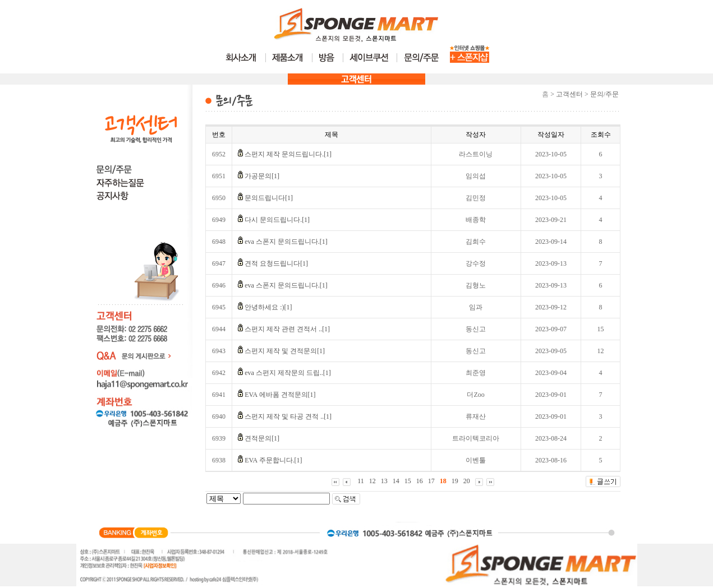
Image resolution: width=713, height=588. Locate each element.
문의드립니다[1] (269, 198)
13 (384, 481)
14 (396, 481)
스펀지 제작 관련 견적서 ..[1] (287, 329)
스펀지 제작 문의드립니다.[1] (288, 154)
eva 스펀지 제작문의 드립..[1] (288, 373)
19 (455, 481)
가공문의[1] (262, 176)
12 (372, 481)
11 (361, 481)
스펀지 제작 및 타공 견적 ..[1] (288, 416)
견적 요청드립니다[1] (276, 263)
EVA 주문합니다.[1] (273, 460)
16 (420, 481)
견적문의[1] (262, 438)
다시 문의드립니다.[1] (277, 220)
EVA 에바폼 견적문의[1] (280, 395)
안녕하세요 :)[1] (268, 307)
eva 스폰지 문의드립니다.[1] (286, 242)
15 (408, 481)
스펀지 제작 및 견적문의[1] (285, 351)
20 (467, 481)
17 (431, 481)
